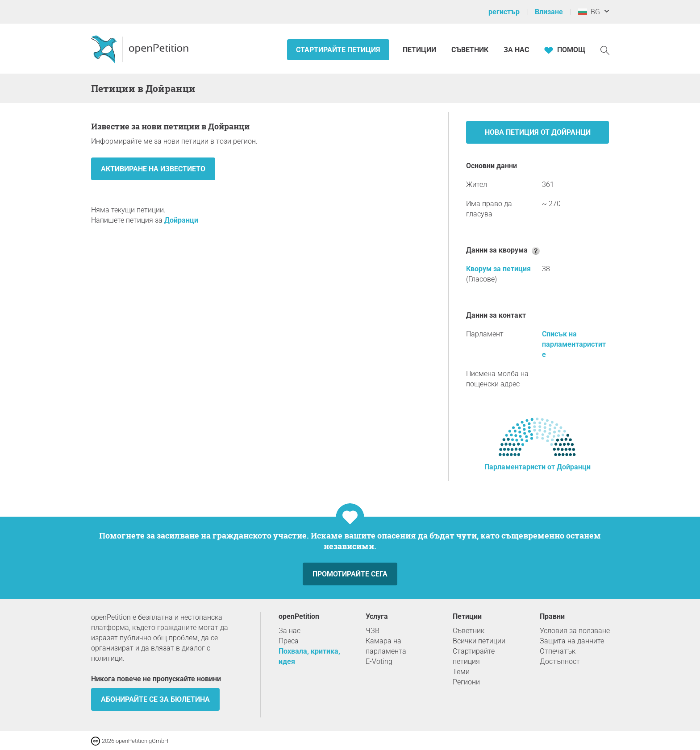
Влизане (549, 12)
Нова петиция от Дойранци (538, 132)
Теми (461, 672)
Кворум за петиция (498, 269)
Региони (466, 682)
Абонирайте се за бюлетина (155, 699)
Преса (289, 641)
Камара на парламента (386, 646)
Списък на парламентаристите (574, 344)
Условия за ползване (575, 631)
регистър (504, 12)
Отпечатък (558, 651)
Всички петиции (479, 641)
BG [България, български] (589, 12)
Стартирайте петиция (338, 50)
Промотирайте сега (350, 574)
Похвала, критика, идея (309, 656)
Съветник (470, 50)
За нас (516, 50)
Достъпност (560, 661)
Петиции (420, 50)
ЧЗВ (373, 631)
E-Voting (379, 661)
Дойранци (181, 220)
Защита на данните (572, 641)
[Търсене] (605, 50)
